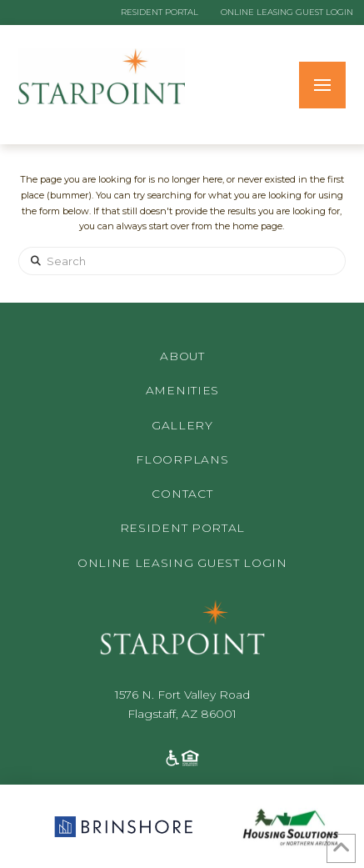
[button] (322, 85)
